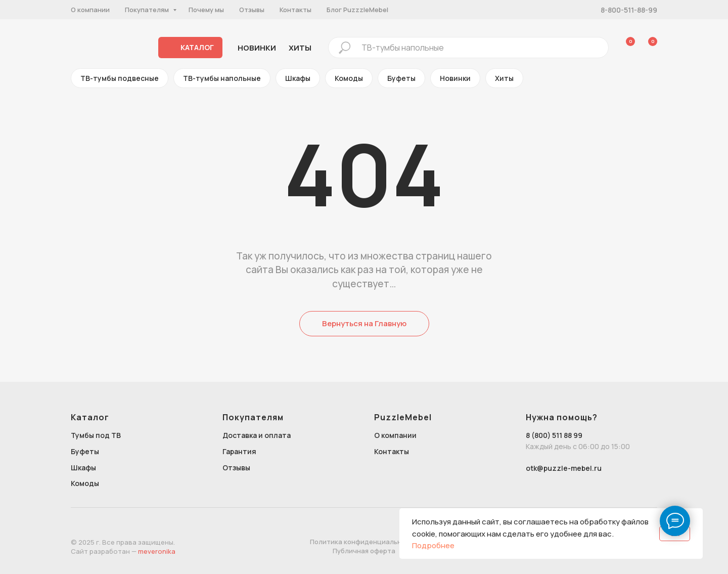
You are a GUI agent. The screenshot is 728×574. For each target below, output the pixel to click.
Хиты (504, 78)
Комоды (349, 78)
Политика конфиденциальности (364, 542)
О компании (90, 10)
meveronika (157, 551)
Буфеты (401, 78)
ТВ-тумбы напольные (222, 78)
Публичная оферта (364, 551)
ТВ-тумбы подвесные (120, 78)
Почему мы (206, 10)
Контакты (295, 10)
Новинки (257, 48)
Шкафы (298, 78)
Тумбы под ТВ (96, 435)
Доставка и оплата (257, 435)
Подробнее (433, 545)
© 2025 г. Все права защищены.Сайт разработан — (123, 547)
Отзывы (252, 10)
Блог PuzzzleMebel (357, 10)
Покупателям (148, 10)
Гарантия (239, 451)
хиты (300, 48)
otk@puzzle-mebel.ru (564, 468)
